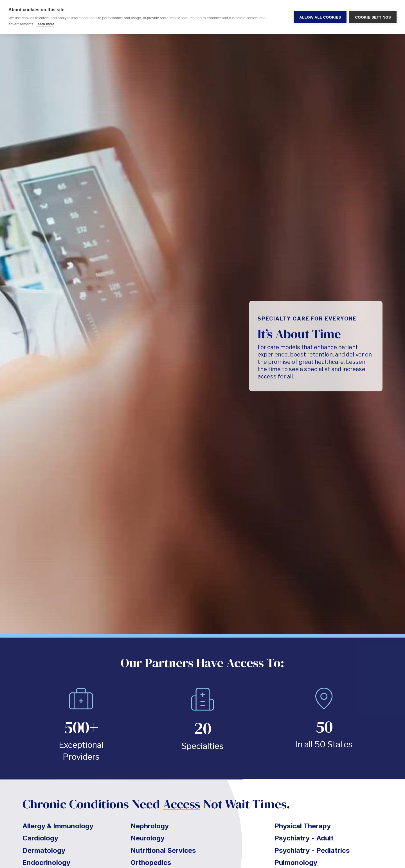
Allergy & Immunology (58, 826)
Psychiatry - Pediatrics (312, 850)
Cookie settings (373, 17)
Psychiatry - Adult (304, 838)
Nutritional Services (163, 850)
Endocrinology (46, 863)
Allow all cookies (320, 17)
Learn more (45, 24)
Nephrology (150, 826)
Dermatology (44, 850)
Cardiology (40, 838)
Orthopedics (151, 863)
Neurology (148, 838)
